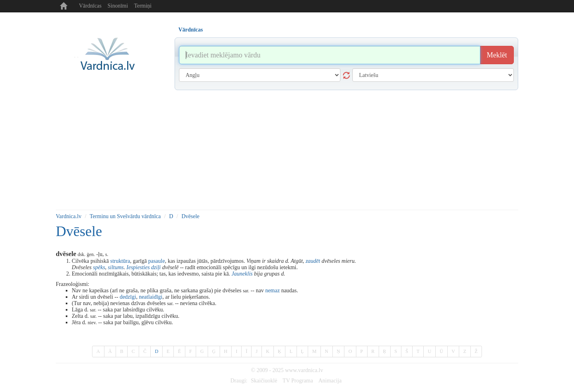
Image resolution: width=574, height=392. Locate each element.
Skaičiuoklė (264, 381)
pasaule (157, 261)
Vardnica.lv (69, 216)
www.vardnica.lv (304, 370)
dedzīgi (128, 297)
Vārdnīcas (90, 6)
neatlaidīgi (150, 297)
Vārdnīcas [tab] (191, 30)
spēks (99, 267)
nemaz (272, 291)
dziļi (156, 267)
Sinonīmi (118, 6)
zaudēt (313, 261)
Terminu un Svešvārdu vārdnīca (125, 216)
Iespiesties (138, 267)
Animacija (330, 381)
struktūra (120, 261)
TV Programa (298, 381)
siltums (116, 267)
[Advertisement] (287, 150)
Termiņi (143, 6)
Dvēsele (190, 216)
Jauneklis (242, 274)
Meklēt (497, 55)
